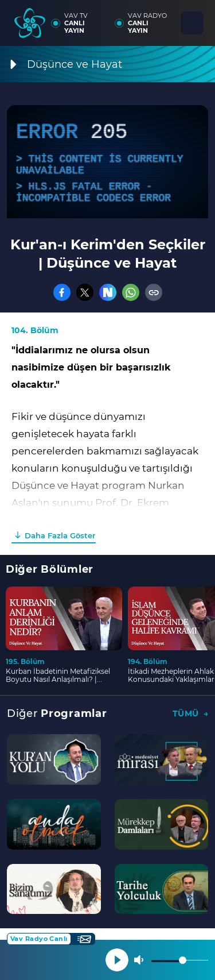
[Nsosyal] (108, 292)
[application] (107, 162)
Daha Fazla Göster (60, 535)
